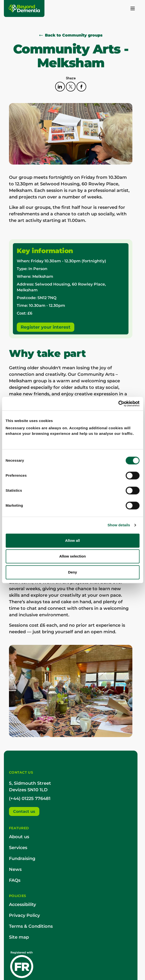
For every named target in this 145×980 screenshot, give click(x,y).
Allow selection (72, 556)
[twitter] (71, 86)
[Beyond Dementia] (25, 8)
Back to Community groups (71, 35)
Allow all (72, 540)
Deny (72, 572)
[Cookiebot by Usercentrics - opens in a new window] (118, 404)
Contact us (24, 811)
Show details (119, 525)
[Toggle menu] (133, 8)
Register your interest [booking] (46, 327)
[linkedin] (60, 86)
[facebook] (81, 86)
